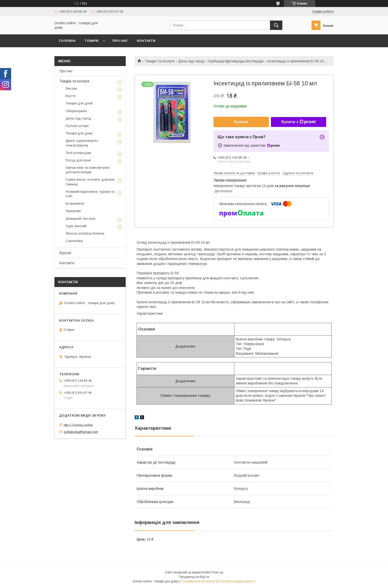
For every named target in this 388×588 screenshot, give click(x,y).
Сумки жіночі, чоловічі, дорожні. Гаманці (90, 182)
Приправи (73, 211)
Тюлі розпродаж (78, 153)
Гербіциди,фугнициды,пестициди (236, 61)
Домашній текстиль (81, 219)
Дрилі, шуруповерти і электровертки (82, 143)
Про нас (120, 41)
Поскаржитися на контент (198, 581)
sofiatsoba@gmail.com (81, 432)
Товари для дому (79, 133)
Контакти (146, 41)
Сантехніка (74, 241)
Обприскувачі (76, 111)
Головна (67, 41)
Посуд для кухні (78, 160)
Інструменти (75, 203)
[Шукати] (276, 25)
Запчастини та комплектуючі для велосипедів (88, 170)
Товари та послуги (159, 61)
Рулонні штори (77, 126)
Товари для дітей (79, 103)
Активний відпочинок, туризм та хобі (90, 194)
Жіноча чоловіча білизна (85, 233)
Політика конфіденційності (237, 581)
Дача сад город (191, 61)
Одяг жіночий (76, 226)
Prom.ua (217, 572)
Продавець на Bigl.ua (194, 577)
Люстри (71, 88)
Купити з (298, 122)
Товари (91, 41)
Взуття (71, 96)
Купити (241, 122)
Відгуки (65, 253)
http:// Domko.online (78, 425)
